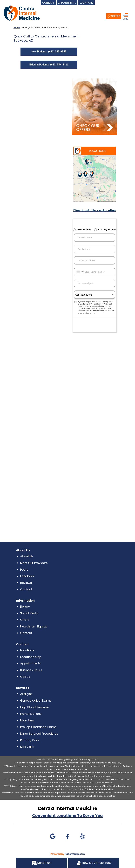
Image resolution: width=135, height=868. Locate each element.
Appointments (30, 663)
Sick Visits (27, 747)
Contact (26, 589)
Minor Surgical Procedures (39, 734)
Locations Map (31, 657)
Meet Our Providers (34, 563)
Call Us (25, 677)
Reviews (26, 583)
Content (26, 633)
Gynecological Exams (36, 701)
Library (25, 607)
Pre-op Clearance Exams (38, 727)
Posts (24, 570)
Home (17, 28)
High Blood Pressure (35, 707)
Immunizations (31, 714)
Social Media (29, 613)
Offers (25, 620)
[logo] (22, 13)
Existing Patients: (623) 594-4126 (49, 65)
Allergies (26, 694)
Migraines (27, 720)
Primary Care (30, 740)
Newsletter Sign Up (34, 626)
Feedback (27, 576)
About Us (27, 556)
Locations (27, 650)
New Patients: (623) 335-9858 (49, 52)
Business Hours (31, 670)
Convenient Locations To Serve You (67, 816)
